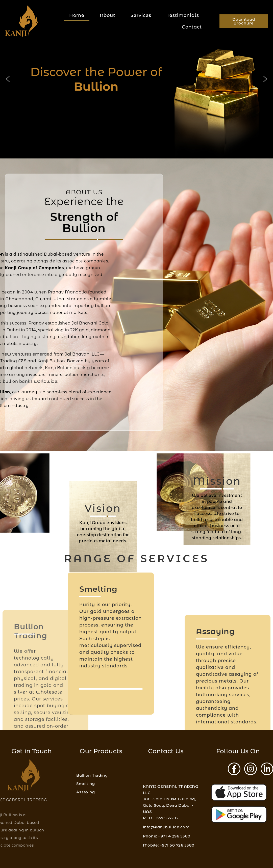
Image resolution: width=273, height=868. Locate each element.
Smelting (86, 799)
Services (141, 15)
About (107, 15)
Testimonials (183, 15)
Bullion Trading (92, 790)
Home (77, 15)
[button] (8, 79)
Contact (192, 27)
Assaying (86, 807)
